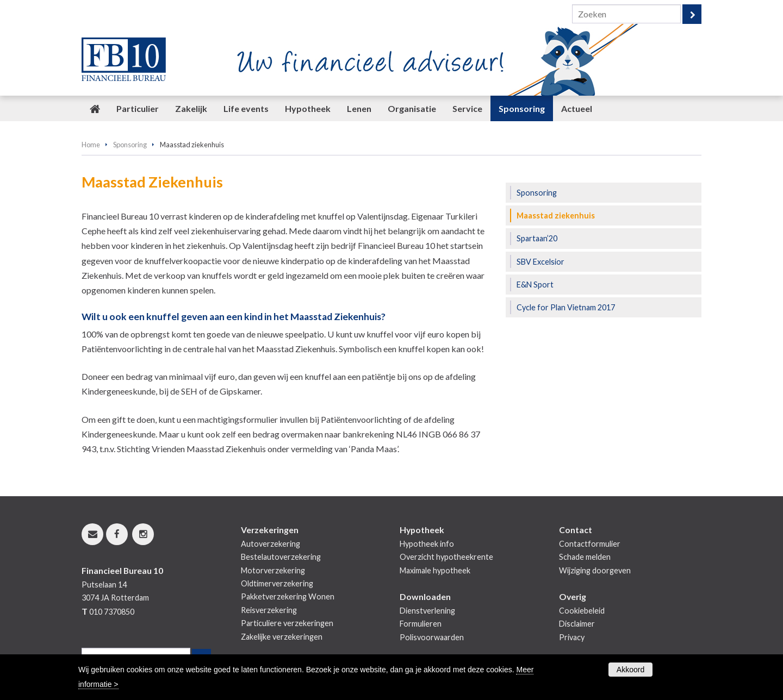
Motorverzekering (273, 570)
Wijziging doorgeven (595, 570)
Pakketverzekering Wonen (288, 596)
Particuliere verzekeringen (287, 623)
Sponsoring (130, 145)
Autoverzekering (271, 544)
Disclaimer (577, 624)
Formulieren (421, 624)
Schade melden (585, 557)
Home (91, 145)
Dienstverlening (427, 611)
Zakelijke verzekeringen (282, 637)
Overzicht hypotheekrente (446, 557)
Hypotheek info (427, 544)
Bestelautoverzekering (281, 557)
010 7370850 (112, 612)
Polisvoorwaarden (432, 637)
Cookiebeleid (582, 611)
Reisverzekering (269, 610)
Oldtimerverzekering (277, 583)
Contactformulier (590, 544)
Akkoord (630, 670)
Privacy (572, 637)
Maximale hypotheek (435, 570)
